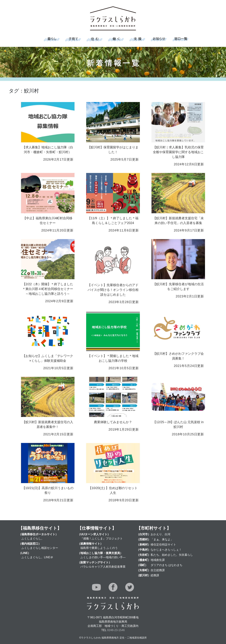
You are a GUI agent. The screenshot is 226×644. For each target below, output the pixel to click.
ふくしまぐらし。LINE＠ (37, 557)
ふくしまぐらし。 (33, 539)
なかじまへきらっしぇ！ (166, 550)
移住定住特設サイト (163, 545)
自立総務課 (158, 570)
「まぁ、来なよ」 (162, 539)
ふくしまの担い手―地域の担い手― (103, 557)
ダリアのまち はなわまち (166, 565)
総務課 (155, 575)
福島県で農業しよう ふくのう (99, 548)
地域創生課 (158, 560)
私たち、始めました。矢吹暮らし (172, 555)
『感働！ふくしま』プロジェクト (102, 539)
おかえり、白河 (160, 534)
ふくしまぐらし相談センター (40, 548)
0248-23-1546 (116, 630)
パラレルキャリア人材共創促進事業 (103, 567)
